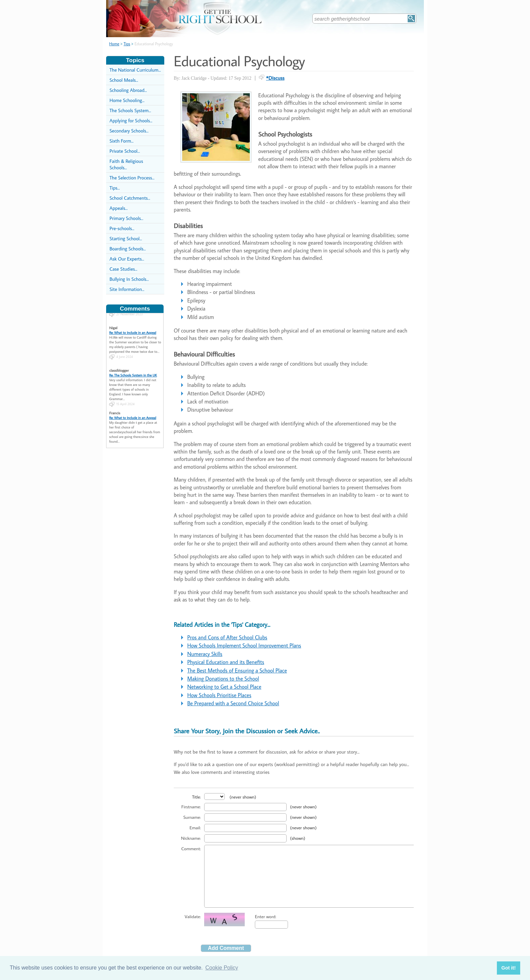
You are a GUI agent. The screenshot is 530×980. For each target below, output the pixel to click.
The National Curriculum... (135, 70)
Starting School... (126, 238)
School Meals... (124, 80)
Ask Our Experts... (127, 259)
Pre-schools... (122, 228)
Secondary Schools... (129, 131)
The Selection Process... (132, 178)
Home (114, 44)
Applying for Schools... (131, 120)
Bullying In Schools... (129, 279)
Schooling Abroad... (128, 90)
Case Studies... (123, 269)
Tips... (115, 188)
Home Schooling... (127, 100)
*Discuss (275, 78)
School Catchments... (130, 198)
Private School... (125, 151)
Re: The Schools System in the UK (133, 370)
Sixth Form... (122, 141)
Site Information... (127, 289)
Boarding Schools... (128, 249)
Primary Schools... (126, 218)
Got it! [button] (508, 968)
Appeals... (119, 208)
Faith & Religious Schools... (126, 164)
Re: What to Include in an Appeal (133, 328)
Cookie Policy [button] (222, 968)
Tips (127, 44)
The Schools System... (130, 110)
